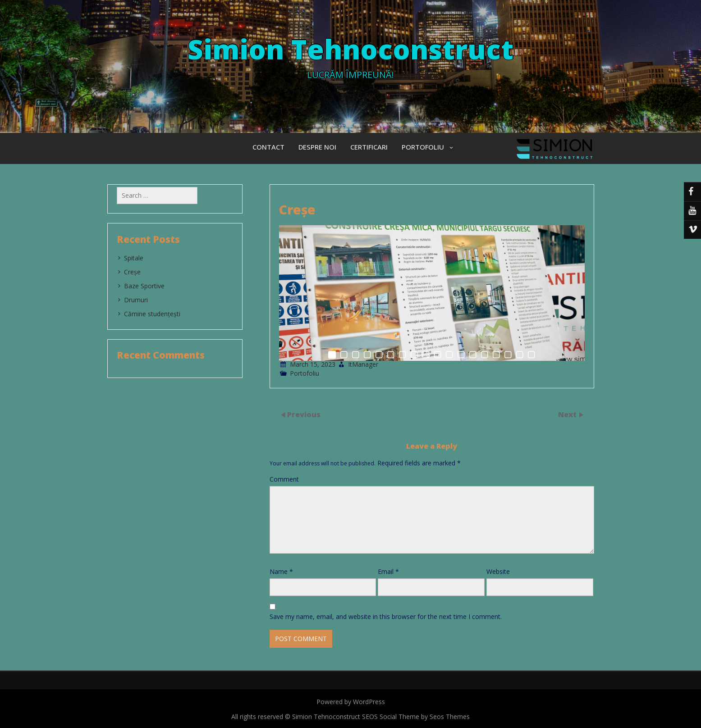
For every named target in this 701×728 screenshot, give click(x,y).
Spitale (134, 258)
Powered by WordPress (351, 702)
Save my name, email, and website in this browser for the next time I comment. (386, 617)
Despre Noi (317, 147)
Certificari (369, 147)
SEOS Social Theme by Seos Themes (416, 717)
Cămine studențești (152, 314)
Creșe (132, 272)
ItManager (363, 364)
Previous (304, 414)
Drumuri (136, 300)
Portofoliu (423, 147)
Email (388, 571)
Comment (284, 479)
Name (281, 571)
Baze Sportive (144, 286)
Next (568, 414)
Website (498, 571)
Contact (268, 147)
